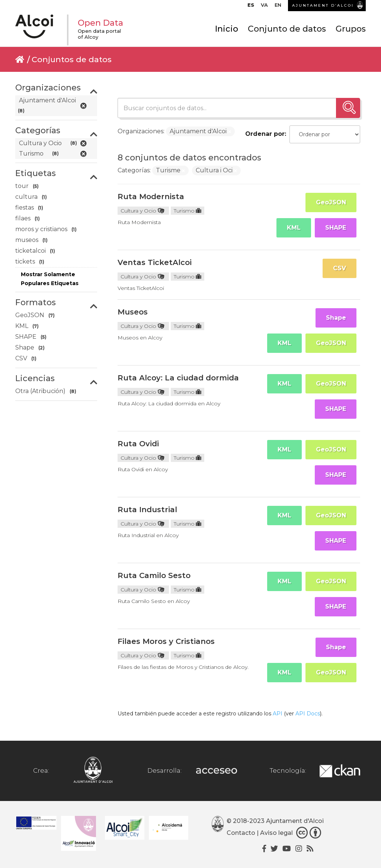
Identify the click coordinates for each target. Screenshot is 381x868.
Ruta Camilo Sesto (154, 575)
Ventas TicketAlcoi (155, 262)
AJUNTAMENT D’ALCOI (323, 5)
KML (294, 228)
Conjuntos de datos (72, 59)
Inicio (227, 29)
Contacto (241, 833)
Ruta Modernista (151, 197)
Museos (133, 312)
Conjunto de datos (287, 29)
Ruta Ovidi (138, 444)
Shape (336, 318)
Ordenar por (265, 134)
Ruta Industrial (147, 510)
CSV (340, 268)
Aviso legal (276, 833)
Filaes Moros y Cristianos (166, 641)
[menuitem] (251, 7)
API (278, 714)
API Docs (308, 714)
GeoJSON (331, 202)
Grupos (351, 29)
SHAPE (336, 228)
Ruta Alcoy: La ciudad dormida (178, 378)
